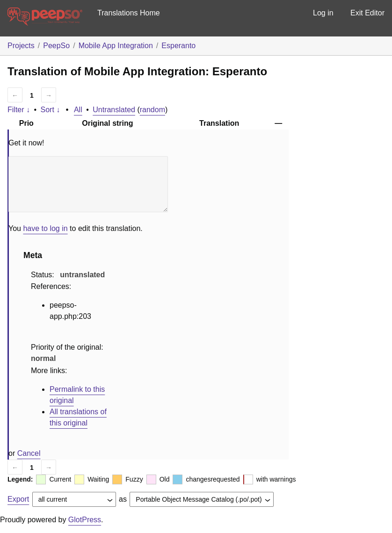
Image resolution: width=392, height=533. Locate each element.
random (152, 110)
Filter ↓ (19, 110)
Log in (323, 13)
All (78, 110)
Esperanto (178, 46)
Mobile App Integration (116, 46)
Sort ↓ (51, 110)
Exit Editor (367, 13)
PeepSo (56, 46)
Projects (21, 46)
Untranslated (114, 110)
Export (18, 499)
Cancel (29, 453)
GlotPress (85, 520)
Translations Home (129, 13)
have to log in (45, 228)
